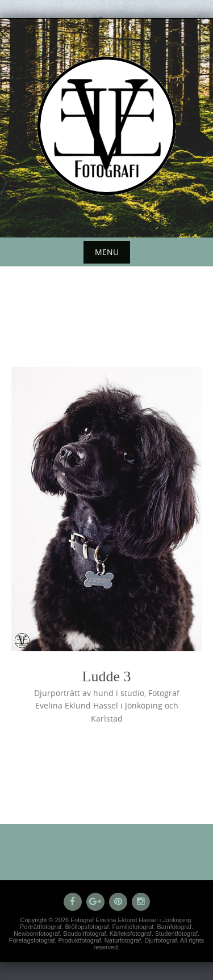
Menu (107, 252)
